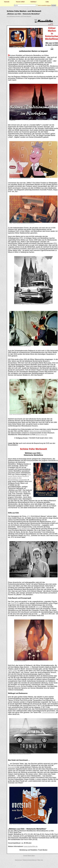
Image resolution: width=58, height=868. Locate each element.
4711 (29, 516)
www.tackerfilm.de (31, 846)
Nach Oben (31, 856)
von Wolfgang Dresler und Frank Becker (19, 16)
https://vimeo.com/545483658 (40, 431)
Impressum (18, 860)
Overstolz (12, 767)
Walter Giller (13, 671)
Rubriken (34, 2)
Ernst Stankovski (24, 529)
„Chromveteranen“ (49, 712)
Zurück (25, 856)
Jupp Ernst (15, 603)
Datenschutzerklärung (30, 860)
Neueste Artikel (20, 2)
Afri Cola (39, 607)
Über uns (40, 860)
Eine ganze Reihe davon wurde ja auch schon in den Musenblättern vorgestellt (19, 477)
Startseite (7, 2)
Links (47, 2)
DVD (52, 23)
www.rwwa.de (41, 435)
